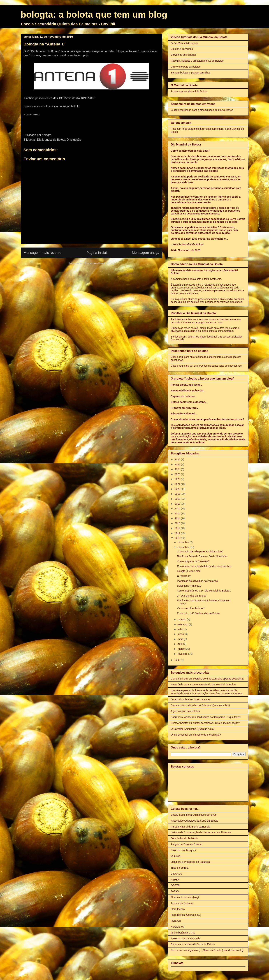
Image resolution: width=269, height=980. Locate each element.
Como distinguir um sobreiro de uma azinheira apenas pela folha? (207, 679)
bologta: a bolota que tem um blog (94, 15)
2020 (178, 489)
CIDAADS (176, 874)
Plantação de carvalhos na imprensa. (198, 581)
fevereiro (183, 654)
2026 (178, 459)
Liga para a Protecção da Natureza (190, 862)
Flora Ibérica (178, 909)
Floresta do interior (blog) (185, 897)
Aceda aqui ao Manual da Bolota (189, 91)
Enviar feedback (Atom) (99, 263)
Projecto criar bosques (183, 850)
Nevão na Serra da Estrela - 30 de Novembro (202, 556)
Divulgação (74, 140)
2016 (178, 509)
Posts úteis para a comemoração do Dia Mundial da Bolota (204, 685)
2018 (178, 499)
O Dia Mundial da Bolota (184, 43)
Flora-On (176, 921)
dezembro (184, 542)
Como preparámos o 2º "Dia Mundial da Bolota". (204, 591)
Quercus (176, 856)
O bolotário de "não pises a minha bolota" (200, 551)
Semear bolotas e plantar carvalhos (191, 73)
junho (181, 634)
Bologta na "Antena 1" (189, 586)
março (181, 649)
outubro (182, 620)
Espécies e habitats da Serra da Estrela (193, 944)
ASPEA (175, 880)
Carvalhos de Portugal (183, 55)
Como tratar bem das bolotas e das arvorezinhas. (205, 566)
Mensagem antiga (146, 253)
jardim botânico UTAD (183, 933)
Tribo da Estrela (180, 868)
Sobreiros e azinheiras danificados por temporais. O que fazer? (206, 717)
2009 (178, 660)
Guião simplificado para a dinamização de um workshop (202, 110)
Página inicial (97, 253)
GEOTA (175, 885)
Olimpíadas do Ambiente (185, 838)
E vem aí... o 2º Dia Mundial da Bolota (198, 613)
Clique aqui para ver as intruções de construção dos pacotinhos (206, 366)
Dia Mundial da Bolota (51, 140)
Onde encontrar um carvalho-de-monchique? (196, 735)
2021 (178, 484)
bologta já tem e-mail (189, 571)
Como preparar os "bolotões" (193, 561)
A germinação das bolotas (185, 711)
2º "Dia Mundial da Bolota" (192, 596)
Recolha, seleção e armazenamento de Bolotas (197, 61)
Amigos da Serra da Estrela (186, 844)
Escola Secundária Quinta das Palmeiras (194, 815)
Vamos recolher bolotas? (191, 608)
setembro (183, 624)
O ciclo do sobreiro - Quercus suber (191, 699)
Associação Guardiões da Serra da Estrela (195, 821)
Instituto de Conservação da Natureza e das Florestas (201, 832)
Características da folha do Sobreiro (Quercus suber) (200, 705)
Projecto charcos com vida (185, 939)
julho (181, 629)
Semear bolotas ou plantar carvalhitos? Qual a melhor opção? (205, 723)
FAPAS (175, 891)
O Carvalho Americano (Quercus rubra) (193, 729)
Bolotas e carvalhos (182, 49)
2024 (178, 469)
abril (180, 644)
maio (181, 639)
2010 (178, 538)
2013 (178, 523)
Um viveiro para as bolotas (186, 67)
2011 (178, 533)
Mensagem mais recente (42, 253)
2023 (178, 474)
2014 (178, 518)
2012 (178, 528)
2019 (178, 494)
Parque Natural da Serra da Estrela (190, 827)
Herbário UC (178, 927)
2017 (178, 504)
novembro (184, 547)
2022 (178, 479)
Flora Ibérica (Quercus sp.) (186, 915)
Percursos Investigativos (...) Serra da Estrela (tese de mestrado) (207, 950)
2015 (178, 514)
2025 (178, 464)
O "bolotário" (184, 576)
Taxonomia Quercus (182, 903)
